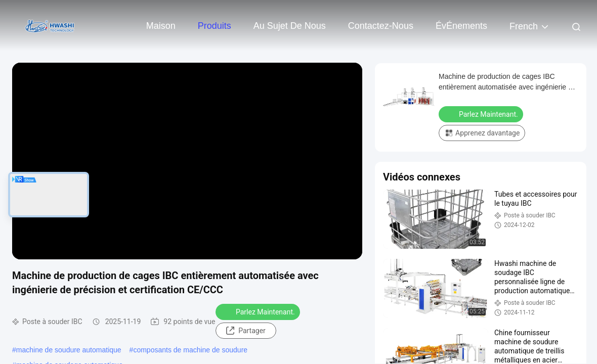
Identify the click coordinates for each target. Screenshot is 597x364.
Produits (215, 26)
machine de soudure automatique (69, 350)
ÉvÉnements (461, 26)
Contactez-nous (381, 26)
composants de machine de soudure (190, 350)
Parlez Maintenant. (259, 311)
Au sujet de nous (290, 26)
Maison (161, 26)
